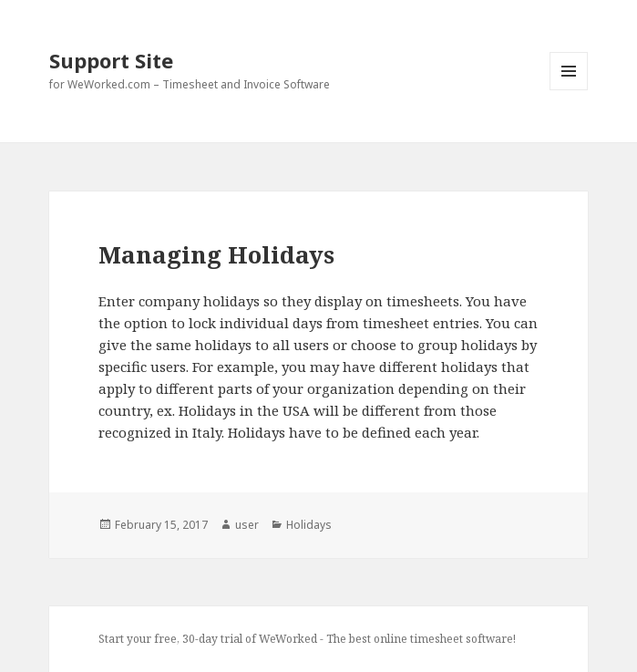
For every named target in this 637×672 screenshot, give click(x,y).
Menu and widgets (569, 90)
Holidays (309, 525)
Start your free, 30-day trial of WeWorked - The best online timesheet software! (307, 639)
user (247, 525)
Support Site (111, 60)
